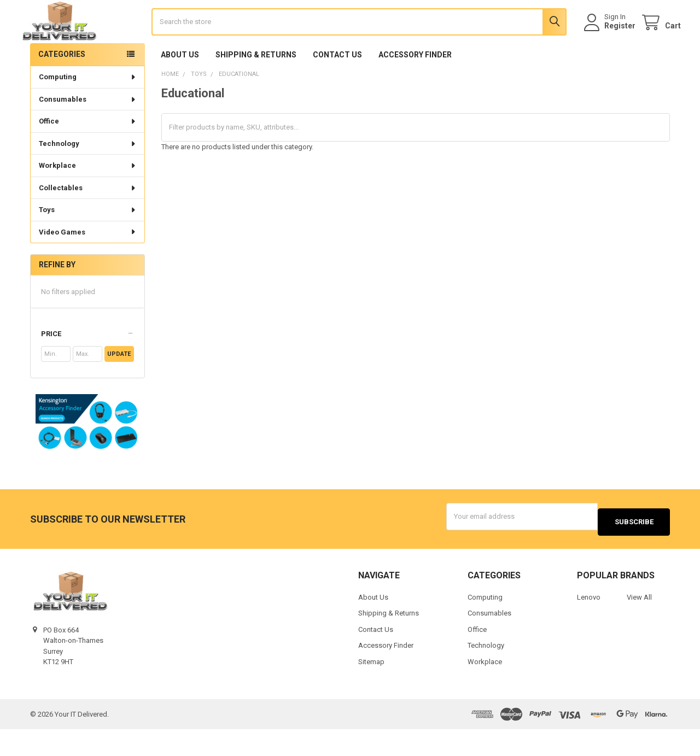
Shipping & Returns (256, 87)
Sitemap (371, 688)
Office (88, 153)
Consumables (88, 131)
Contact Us (337, 87)
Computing (88, 109)
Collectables (88, 220)
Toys (88, 242)
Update (119, 386)
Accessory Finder (415, 87)
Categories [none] (62, 86)
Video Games (88, 264)
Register (609, 42)
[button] (87, 366)
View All (639, 624)
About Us (180, 87)
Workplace (88, 198)
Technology (88, 176)
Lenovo (589, 624)
